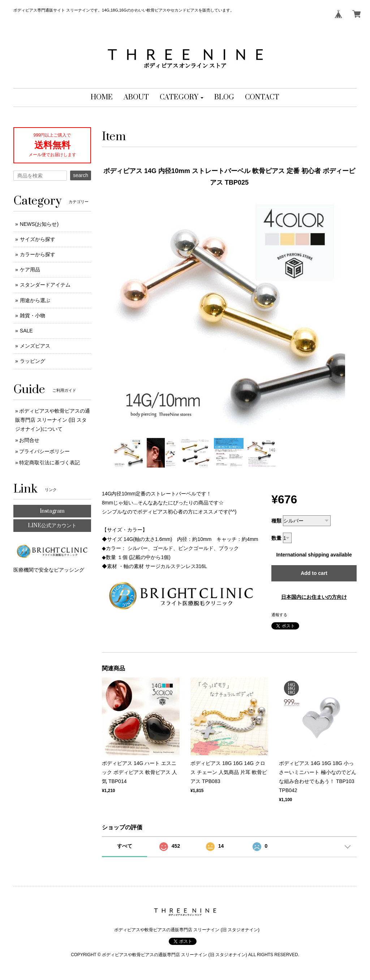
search (81, 175)
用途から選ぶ (35, 300)
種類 (276, 521)
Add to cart (314, 573)
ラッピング (33, 361)
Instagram (52, 511)
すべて (125, 846)
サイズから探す (38, 239)
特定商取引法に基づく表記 (50, 463)
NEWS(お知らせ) (39, 224)
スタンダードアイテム (45, 285)
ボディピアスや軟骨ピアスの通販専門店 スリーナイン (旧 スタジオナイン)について (53, 420)
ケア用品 (30, 270)
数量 (276, 538)
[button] (182, 98)
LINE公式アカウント (52, 526)
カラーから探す (38, 254)
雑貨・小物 (33, 315)
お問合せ (29, 440)
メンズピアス (35, 346)
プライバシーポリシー (44, 451)
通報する (279, 615)
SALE (26, 331)
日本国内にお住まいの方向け (314, 597)
